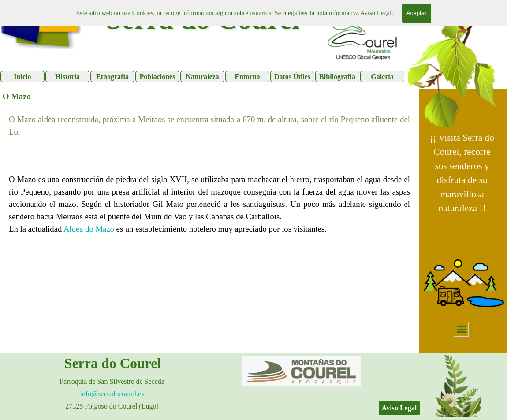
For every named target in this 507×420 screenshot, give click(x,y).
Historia (67, 77)
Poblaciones (158, 77)
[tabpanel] (462, 173)
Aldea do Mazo (89, 229)
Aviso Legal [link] (399, 408)
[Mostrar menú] (461, 329)
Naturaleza (202, 77)
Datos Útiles (292, 77)
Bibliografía (337, 77)
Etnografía (112, 77)
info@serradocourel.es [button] (112, 394)
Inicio (22, 77)
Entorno (248, 77)
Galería (382, 77)
